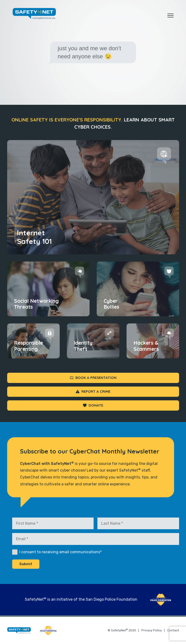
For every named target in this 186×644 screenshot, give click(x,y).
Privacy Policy (152, 630)
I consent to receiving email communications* (61, 552)
